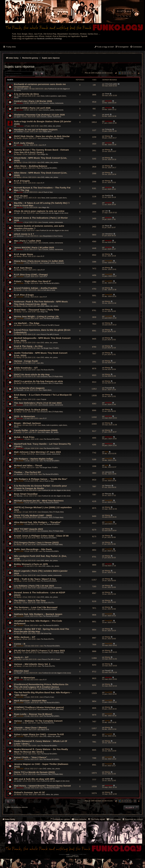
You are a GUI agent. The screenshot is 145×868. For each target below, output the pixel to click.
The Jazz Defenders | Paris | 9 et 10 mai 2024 (38, 403)
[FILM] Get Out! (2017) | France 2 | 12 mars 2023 (39, 651)
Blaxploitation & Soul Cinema (53, 236)
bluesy (19, 138)
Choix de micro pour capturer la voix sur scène (39, 211)
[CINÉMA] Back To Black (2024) (31, 410)
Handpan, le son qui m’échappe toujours (36, 129)
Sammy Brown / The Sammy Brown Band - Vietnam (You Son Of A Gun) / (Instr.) (41, 151)
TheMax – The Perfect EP (27, 472)
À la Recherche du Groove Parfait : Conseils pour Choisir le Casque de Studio (40, 487)
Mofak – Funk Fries (24, 437)
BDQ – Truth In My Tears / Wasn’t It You (35, 579)
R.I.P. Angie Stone (24, 254)
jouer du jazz (21, 196)
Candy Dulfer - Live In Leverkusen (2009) (36, 430)
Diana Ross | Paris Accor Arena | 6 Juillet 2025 (39, 261)
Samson (19, 490)
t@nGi (19, 723)
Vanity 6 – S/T (21, 657)
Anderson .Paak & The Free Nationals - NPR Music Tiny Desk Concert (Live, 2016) (41, 303)
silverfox (20, 103)
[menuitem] (136, 47)
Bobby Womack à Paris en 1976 (31, 564)
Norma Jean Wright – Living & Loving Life (36, 316)
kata (18, 454)
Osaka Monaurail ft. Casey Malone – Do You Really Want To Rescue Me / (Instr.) (41, 750)
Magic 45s (45, 154)
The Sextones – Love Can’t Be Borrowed (36, 607)
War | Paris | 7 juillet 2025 (27, 241)
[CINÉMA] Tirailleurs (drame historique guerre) (39, 707)
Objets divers (47, 132)
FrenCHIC (20, 263)
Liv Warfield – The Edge (27, 323)
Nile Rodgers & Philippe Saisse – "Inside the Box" (41, 479)
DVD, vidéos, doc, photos (52, 126)
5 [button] (130, 73)
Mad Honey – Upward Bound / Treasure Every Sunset (42, 786)
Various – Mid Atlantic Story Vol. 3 (32, 664)
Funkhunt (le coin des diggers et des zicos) (54, 213)
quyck (19, 117)
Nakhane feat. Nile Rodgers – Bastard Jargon (38, 614)
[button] (116, 73)
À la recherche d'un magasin (29, 388)
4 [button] (128, 73)
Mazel (19, 231)
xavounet (20, 474)
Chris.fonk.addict (22, 89)
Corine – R (20, 644)
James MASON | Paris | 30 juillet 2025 (34, 247)
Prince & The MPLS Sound (50, 325)
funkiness (20, 126)
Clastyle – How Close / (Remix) (30, 728)
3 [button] (125, 73)
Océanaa (20, 132)
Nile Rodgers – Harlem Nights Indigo (34, 459)
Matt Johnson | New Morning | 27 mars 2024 (37, 452)
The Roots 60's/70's (47, 370)
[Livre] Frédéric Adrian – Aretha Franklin (35, 288)
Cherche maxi (21, 671)
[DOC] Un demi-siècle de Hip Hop (32, 374)
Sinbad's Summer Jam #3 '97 (29, 792)
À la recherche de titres (26, 94)
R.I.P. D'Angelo (22, 181)
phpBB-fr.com (75, 856)
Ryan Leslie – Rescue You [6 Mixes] (33, 714)
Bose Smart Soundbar (26, 494)
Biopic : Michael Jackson (27, 423)
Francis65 (20, 390)
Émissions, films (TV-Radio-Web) (53, 138)
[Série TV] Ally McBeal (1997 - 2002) (33, 515)
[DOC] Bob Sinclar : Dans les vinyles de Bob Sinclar (42, 136)
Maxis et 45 (45, 730)
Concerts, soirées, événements (53, 103)
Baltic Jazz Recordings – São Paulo (33, 549)
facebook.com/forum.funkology (50, 39)
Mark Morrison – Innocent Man (30, 701)
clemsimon (20, 236)
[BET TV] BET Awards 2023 (29, 529)
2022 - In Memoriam (24, 678)
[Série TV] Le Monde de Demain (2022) (34, 772)
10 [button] (135, 73)
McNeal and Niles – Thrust (28, 465)
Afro (42, 363)
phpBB (68, 854)
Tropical (43, 399)
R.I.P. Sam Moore (23, 268)
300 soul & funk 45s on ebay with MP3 (34, 779)
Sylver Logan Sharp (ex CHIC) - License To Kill (39, 734)
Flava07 (19, 673)
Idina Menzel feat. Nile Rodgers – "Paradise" (38, 522)
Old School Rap (46, 634)
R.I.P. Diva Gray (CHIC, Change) (31, 274)
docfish (19, 781)
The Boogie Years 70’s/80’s (50, 348)
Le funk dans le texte (48, 290)
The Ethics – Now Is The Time (30, 601)
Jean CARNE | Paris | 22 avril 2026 (32, 108)
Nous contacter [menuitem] (79, 819)
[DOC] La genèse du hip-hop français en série (38, 381)
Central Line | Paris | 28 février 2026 (33, 101)
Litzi (18, 213)
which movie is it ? (24, 234)
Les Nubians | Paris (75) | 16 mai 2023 (34, 586)
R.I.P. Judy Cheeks (24, 143)
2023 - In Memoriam (24, 416)
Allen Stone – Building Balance (31, 166)
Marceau (19, 496)
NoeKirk (19, 198)
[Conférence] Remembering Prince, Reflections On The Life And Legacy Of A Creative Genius (41, 686)
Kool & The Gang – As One (28, 346)
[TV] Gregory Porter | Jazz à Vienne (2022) (36, 542)
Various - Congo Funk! (26, 361)
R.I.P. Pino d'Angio (24, 295)
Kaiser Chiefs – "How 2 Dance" (31, 757)
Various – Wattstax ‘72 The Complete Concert (38, 721)
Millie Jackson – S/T (25, 637)
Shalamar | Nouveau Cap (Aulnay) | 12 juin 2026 (39, 115)
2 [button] (123, 73)
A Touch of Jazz (48, 192)
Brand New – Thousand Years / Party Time (37, 310)
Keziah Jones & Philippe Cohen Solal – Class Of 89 (41, 536)
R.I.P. (45, 145)
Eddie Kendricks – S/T (26, 368)
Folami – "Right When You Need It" (33, 281)
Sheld (19, 96)
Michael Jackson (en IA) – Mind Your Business (39, 501)
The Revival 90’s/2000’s (49, 168)
